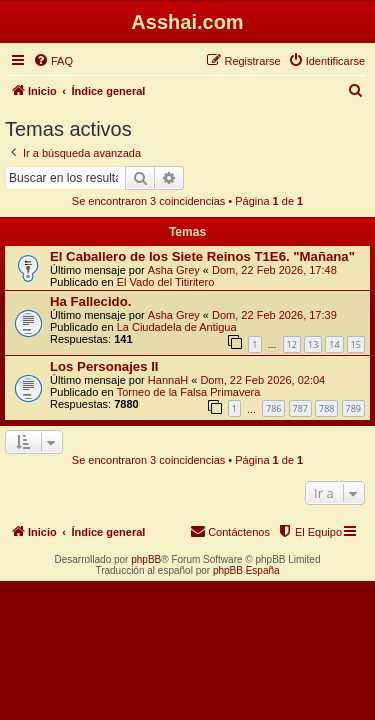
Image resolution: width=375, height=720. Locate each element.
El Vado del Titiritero (166, 282)
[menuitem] (53, 61)
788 (326, 408)
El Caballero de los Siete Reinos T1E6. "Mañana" (202, 256)
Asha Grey (174, 270)
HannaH (168, 380)
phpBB (146, 559)
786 (273, 408)
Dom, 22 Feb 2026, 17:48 (274, 270)
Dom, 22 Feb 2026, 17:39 (274, 315)
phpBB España (246, 570)
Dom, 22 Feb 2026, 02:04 (262, 380)
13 (313, 344)
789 (353, 408)
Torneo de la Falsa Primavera (189, 392)
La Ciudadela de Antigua (177, 327)
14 (334, 344)
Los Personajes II (104, 366)
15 (356, 344)
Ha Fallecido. (90, 301)
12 (292, 344)
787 (300, 408)
